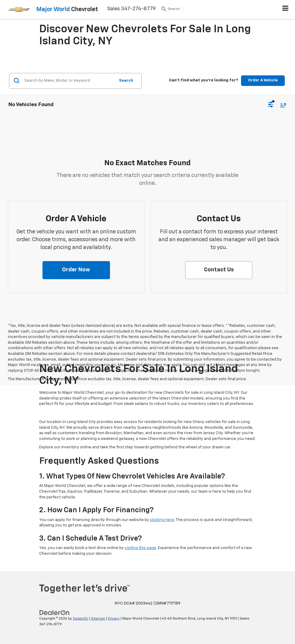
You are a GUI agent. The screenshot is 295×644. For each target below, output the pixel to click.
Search (126, 81)
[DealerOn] (55, 613)
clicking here (162, 520)
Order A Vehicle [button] (263, 80)
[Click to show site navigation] (286, 9)
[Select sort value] (282, 105)
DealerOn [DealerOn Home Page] (81, 619)
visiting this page (140, 548)
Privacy (114, 619)
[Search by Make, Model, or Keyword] (69, 81)
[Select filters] (271, 105)
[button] (76, 270)
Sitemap (98, 619)
